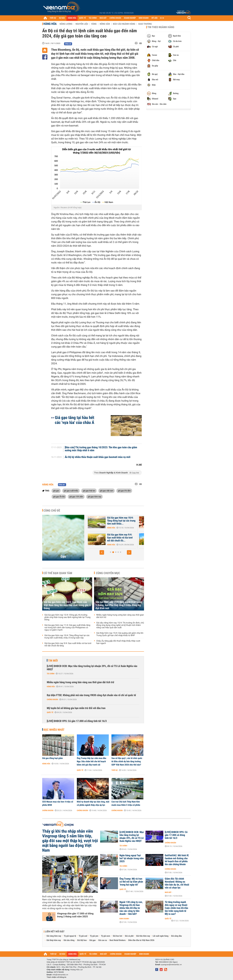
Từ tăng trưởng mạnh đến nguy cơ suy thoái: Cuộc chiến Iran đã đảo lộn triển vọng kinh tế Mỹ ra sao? (176, 908)
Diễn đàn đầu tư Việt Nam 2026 (141, 940)
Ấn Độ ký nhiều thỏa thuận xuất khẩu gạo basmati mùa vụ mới (98, 457)
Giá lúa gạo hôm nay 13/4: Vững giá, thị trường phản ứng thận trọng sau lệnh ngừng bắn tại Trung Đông (67, 617)
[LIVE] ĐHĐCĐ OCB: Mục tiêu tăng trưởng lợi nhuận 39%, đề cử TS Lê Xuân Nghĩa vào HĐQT (92, 668)
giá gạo (56, 491)
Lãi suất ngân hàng (161, 936)
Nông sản (105, 24)
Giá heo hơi (117, 936)
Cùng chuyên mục (108, 573)
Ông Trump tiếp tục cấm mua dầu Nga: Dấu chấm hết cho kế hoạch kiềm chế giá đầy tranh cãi (91, 761)
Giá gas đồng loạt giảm (52, 758)
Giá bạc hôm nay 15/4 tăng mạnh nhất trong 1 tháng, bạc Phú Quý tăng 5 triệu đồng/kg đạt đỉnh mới (119, 605)
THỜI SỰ (53, 18)
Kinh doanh (124, 919)
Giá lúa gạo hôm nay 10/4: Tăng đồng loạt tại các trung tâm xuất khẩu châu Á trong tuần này (67, 637)
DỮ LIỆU (155, 18)
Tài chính (51, 674)
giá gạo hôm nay (94, 497)
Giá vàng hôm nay (54, 936)
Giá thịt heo (82, 940)
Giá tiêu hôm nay (143, 936)
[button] (102, 552)
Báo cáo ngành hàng (124, 24)
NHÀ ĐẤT (103, 18)
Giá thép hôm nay (54, 940)
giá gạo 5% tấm (124, 491)
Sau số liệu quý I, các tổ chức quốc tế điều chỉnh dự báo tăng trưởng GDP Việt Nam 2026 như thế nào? (127, 761)
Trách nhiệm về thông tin (56, 977)
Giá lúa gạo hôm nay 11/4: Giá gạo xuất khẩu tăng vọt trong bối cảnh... (118, 538)
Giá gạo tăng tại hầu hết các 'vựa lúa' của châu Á (75, 420)
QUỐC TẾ (82, 18)
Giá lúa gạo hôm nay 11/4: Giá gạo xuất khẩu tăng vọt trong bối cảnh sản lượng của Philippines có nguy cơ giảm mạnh (67, 628)
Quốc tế (50, 712)
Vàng (94, 24)
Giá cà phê (129, 936)
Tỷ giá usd (83, 936)
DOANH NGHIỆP (130, 18)
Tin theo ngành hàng (161, 27)
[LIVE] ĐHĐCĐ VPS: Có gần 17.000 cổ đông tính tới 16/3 (77, 721)
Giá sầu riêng (69, 940)
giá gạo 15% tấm (76, 497)
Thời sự (114, 770)
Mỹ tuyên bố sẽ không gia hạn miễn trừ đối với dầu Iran (76, 708)
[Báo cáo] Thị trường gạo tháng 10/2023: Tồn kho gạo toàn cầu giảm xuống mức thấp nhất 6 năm (101, 449)
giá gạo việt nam (107, 491)
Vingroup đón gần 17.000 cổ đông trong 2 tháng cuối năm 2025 (75, 915)
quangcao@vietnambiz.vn (171, 965)
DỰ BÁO (62, 18)
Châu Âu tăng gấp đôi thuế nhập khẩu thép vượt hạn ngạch (118, 642)
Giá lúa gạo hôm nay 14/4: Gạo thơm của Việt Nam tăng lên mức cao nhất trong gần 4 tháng (67, 605)
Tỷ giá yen (94, 936)
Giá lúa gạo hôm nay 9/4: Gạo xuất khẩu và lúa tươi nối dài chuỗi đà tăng (68, 645)
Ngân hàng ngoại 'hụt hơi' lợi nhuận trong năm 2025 (132, 858)
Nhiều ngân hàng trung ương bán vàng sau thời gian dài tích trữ (120, 616)
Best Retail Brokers (118, 940)
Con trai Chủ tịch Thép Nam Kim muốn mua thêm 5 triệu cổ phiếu (126, 803)
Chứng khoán (52, 699)
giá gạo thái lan (89, 491)
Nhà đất (168, 892)
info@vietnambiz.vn (60, 975)
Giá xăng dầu (176, 936)
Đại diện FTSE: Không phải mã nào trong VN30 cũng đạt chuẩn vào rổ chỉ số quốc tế (91, 695)
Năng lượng (66, 24)
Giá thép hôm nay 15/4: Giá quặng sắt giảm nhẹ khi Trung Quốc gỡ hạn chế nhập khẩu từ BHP (120, 634)
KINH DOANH (144, 18)
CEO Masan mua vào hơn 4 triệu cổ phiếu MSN (58, 803)
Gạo (63, 556)
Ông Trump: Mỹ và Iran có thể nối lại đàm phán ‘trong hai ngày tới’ (131, 882)
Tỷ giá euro (106, 936)
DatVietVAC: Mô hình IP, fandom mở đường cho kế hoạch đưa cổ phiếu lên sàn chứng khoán (177, 860)
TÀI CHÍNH (93, 18)
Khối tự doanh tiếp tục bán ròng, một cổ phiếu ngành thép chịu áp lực (93, 803)
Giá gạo (92, 940)
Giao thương (145, 24)
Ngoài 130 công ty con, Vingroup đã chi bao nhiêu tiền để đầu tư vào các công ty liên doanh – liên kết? (131, 908)
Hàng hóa (50, 24)
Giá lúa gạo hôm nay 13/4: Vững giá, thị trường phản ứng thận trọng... (118, 521)
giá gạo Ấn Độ (59, 497)
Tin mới (53, 661)
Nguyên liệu (82, 24)
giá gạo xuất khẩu (71, 491)
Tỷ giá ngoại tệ (70, 936)
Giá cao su (103, 940)
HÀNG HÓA (72, 18)
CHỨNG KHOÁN (115, 18)
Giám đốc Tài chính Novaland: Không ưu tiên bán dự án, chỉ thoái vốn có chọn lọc (177, 883)
